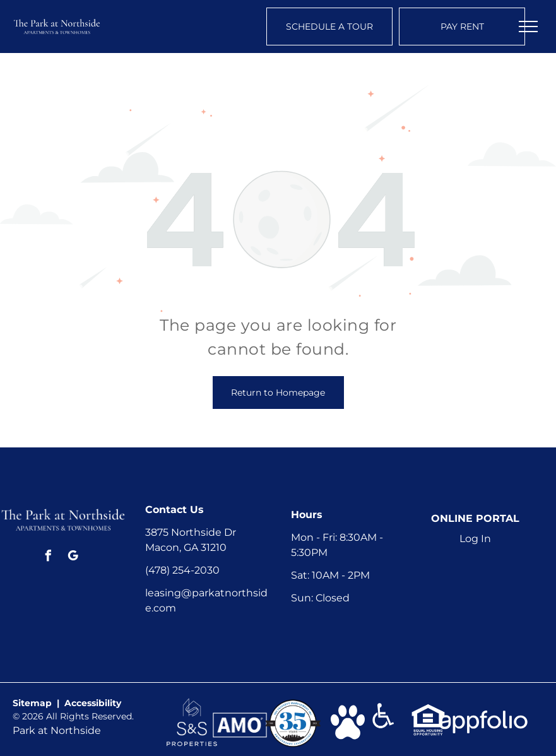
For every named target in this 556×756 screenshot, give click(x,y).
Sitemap (32, 703)
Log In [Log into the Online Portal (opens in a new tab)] (475, 539)
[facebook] (49, 558)
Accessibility (93, 703)
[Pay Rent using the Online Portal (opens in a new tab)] (462, 27)
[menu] (528, 27)
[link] (192, 704)
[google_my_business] (73, 558)
